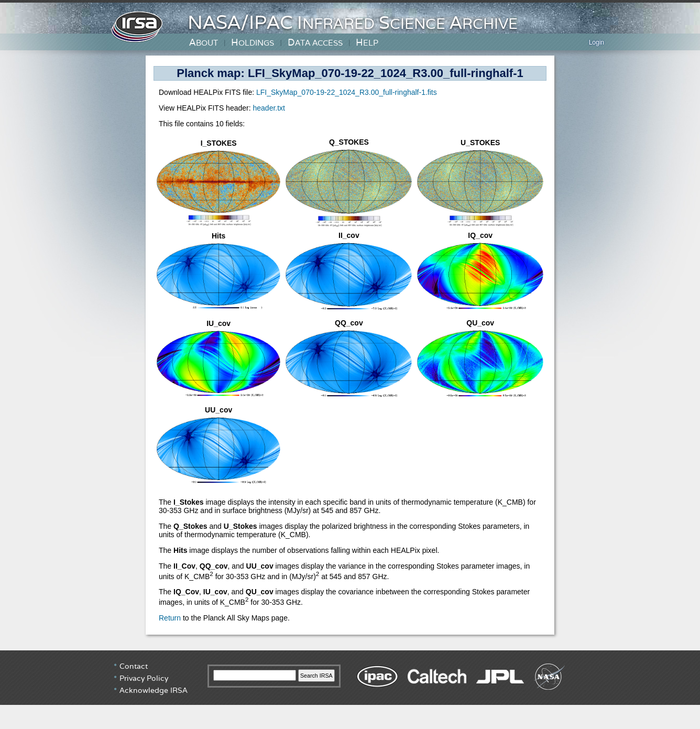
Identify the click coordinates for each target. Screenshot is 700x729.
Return (170, 618)
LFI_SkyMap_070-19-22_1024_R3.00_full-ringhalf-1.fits (347, 92)
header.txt (269, 108)
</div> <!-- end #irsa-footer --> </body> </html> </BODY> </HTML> (350, 690)
